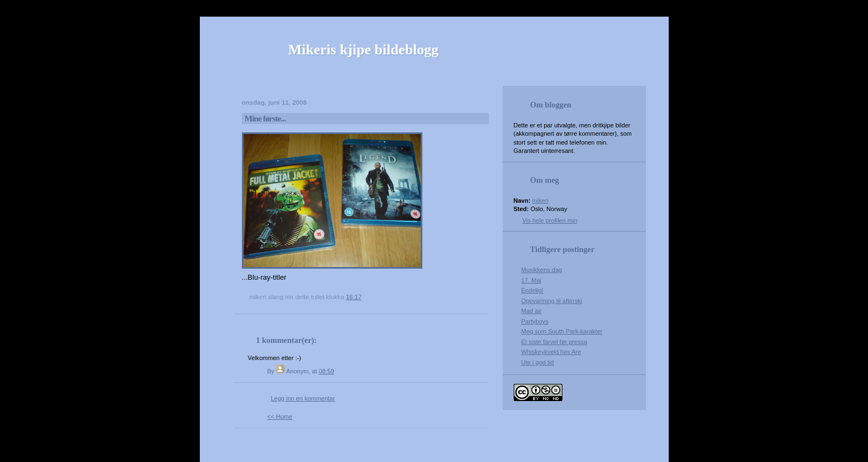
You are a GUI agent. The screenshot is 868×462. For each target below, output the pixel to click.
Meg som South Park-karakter (562, 331)
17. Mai (531, 280)
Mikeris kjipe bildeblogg (364, 50)
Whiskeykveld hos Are (551, 352)
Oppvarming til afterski (552, 301)
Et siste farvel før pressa (554, 342)
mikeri (540, 201)
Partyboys (535, 321)
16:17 (354, 297)
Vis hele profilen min (550, 220)
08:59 (327, 371)
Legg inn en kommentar (303, 398)
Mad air (532, 311)
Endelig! (533, 290)
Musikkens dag (542, 270)
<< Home (280, 417)
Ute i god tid (538, 362)
